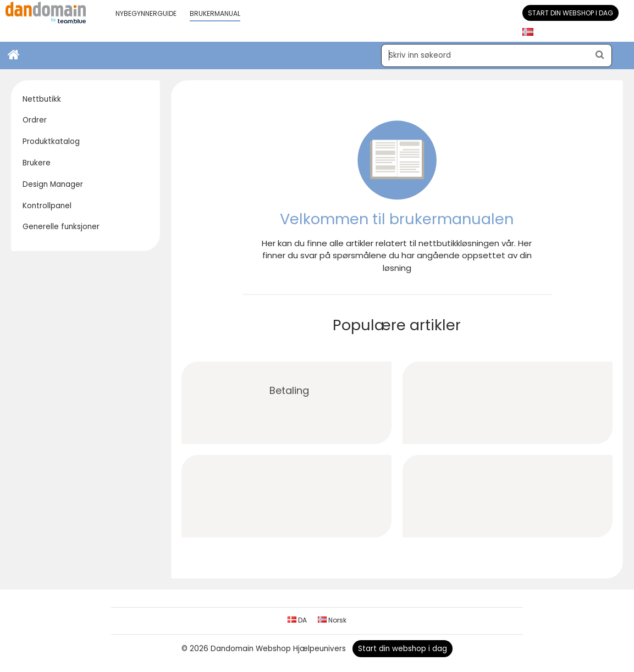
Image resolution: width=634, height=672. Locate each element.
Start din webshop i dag (570, 13)
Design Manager (53, 184)
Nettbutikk (42, 99)
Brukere (37, 163)
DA (297, 620)
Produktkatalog (51, 141)
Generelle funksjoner (61, 227)
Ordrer (35, 120)
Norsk (332, 620)
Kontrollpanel (47, 206)
